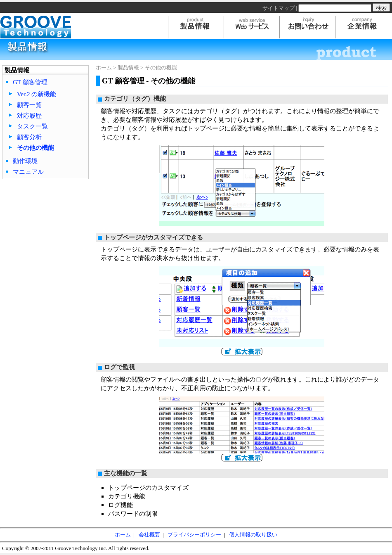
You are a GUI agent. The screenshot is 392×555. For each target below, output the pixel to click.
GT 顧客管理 (30, 82)
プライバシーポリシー (194, 535)
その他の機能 (35, 148)
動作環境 (25, 161)
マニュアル (28, 172)
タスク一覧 (32, 126)
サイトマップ (279, 8)
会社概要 (149, 535)
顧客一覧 (29, 105)
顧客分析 (29, 137)
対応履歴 (29, 115)
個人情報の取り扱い (253, 535)
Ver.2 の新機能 (37, 94)
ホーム (104, 68)
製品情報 (128, 68)
